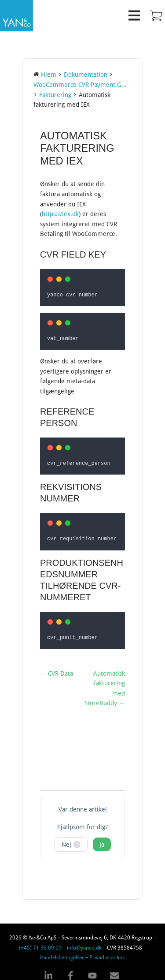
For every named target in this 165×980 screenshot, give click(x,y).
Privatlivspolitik (107, 953)
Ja (102, 840)
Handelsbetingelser (62, 953)
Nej (71, 840)
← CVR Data (57, 669)
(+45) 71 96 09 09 (40, 943)
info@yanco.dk (84, 943)
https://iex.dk (60, 214)
